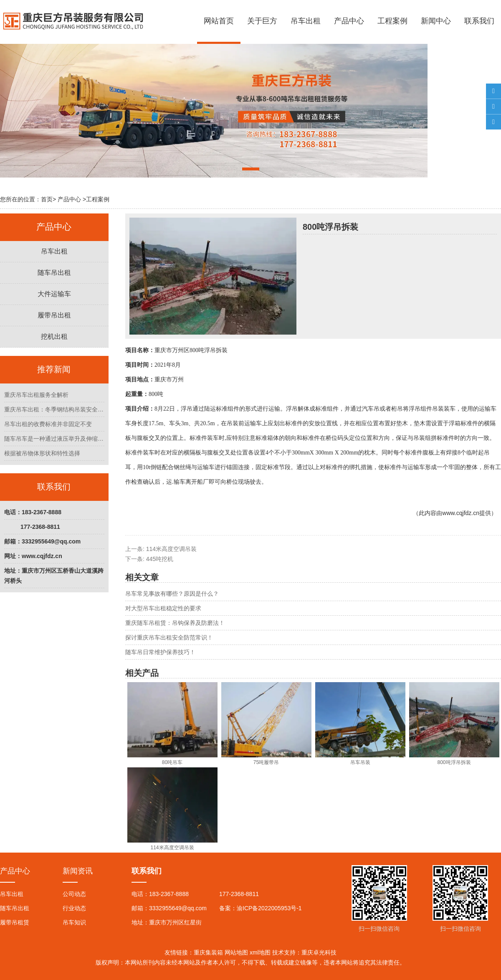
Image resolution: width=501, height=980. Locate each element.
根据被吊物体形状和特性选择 (42, 453)
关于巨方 (262, 21)
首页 (47, 199)
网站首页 (219, 21)
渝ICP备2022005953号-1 (269, 908)
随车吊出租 (54, 273)
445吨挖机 (160, 559)
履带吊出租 (54, 315)
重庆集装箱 (208, 952)
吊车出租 (306, 21)
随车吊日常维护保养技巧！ (160, 652)
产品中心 (349, 21)
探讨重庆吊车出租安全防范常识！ (169, 637)
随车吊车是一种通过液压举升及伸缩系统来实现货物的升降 (54, 439)
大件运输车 (54, 294)
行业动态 (74, 908)
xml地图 (260, 952)
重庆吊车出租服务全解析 (36, 395)
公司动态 (74, 894)
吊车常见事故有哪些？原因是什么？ (172, 594)
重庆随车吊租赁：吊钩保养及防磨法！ (175, 623)
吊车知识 (74, 922)
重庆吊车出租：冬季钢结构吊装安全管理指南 (54, 409)
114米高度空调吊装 (171, 549)
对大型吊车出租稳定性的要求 (163, 608)
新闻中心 (436, 21)
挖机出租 (54, 336)
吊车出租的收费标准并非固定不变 (48, 424)
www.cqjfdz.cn (461, 513)
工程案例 (392, 21)
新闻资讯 (78, 871)
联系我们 (479, 21)
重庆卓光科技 (319, 952)
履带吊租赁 (15, 922)
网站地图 (236, 952)
